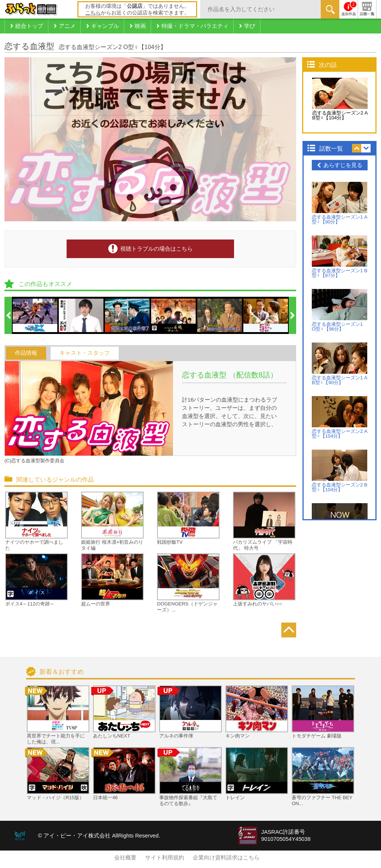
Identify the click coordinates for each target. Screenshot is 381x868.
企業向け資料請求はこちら (226, 858)
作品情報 (26, 353)
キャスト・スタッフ (85, 353)
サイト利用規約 (165, 858)
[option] (35, 315)
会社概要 (125, 858)
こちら (93, 13)
